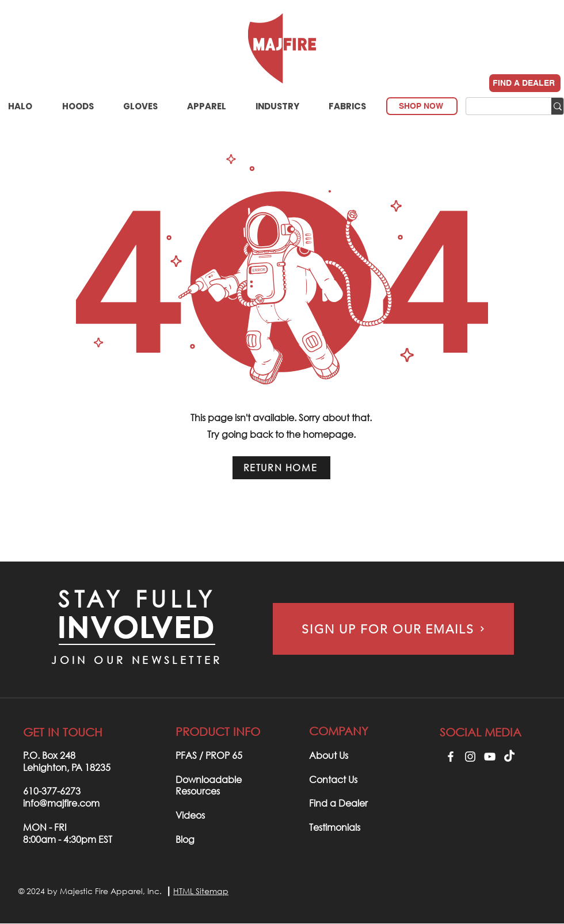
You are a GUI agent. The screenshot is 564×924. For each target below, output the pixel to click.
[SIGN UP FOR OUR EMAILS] (393, 629)
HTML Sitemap (201, 891)
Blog (185, 839)
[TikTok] (509, 757)
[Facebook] (451, 757)
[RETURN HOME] (281, 468)
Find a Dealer (338, 803)
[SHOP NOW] (422, 106)
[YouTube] (490, 757)
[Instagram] (470, 757)
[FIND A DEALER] (525, 83)
